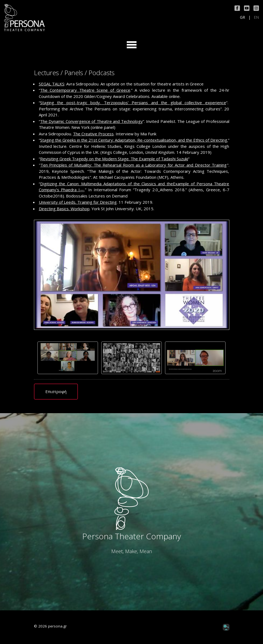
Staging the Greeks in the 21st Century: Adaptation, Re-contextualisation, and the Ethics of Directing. (134, 140)
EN (256, 17)
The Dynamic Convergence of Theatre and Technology (91, 121)
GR (243, 17)
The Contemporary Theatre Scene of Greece (85, 90)
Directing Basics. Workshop (64, 209)
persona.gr (57, 626)
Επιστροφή (56, 391)
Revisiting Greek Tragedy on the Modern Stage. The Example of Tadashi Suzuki (114, 159)
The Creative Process (93, 134)
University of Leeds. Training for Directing (78, 202)
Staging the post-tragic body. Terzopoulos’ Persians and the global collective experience (133, 103)
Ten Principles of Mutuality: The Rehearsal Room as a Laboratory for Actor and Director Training (134, 165)
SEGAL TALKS (52, 84)
